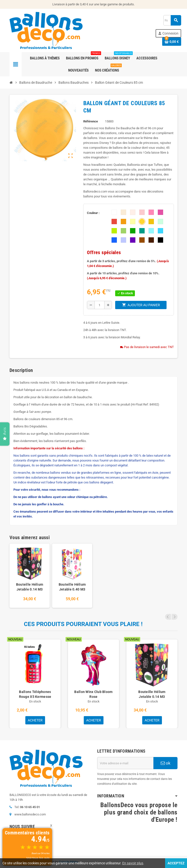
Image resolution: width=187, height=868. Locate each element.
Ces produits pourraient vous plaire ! (83, 624)
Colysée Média (68, 862)
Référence (91, 121)
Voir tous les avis (38, 858)
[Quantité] (99, 305)
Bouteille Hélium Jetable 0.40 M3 (72, 587)
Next (175, 617)
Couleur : (93, 213)
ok (166, 763)
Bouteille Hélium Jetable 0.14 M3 (30, 587)
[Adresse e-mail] (125, 763)
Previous (168, 617)
